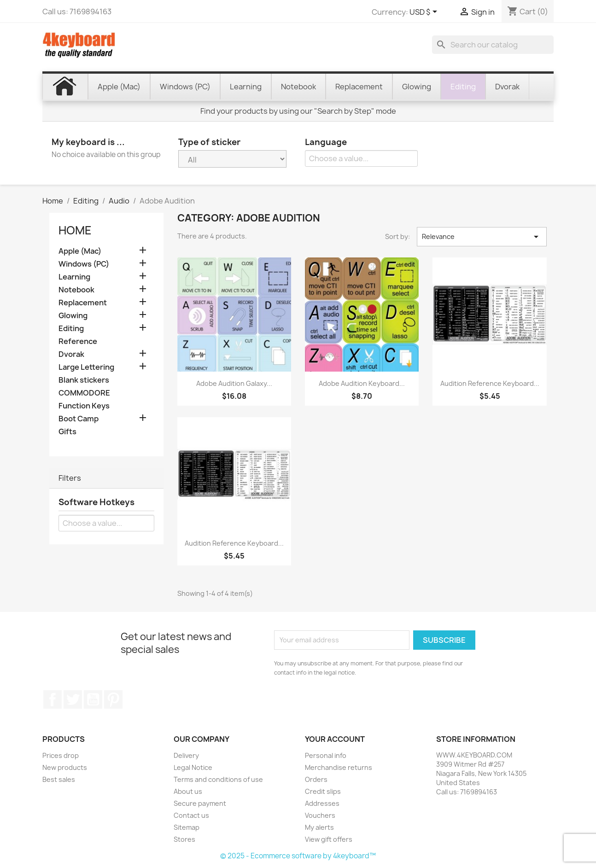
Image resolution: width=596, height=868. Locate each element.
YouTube (93, 699)
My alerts (319, 827)
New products (65, 767)
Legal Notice (193, 767)
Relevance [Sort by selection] (482, 237)
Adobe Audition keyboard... (362, 383)
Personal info (326, 755)
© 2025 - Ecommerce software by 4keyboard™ (298, 856)
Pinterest (113, 699)
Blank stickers (84, 380)
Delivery (186, 755)
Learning (74, 277)
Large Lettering (86, 367)
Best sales (59, 779)
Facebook (53, 699)
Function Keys (84, 406)
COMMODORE (84, 393)
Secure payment (200, 803)
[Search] (493, 45)
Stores (184, 839)
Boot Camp (79, 419)
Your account (335, 739)
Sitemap (187, 827)
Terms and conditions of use (218, 779)
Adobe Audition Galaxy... (234, 383)
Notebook (76, 290)
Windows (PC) (84, 264)
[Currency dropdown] (425, 12)
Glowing (73, 316)
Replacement (83, 303)
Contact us (191, 815)
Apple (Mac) (80, 251)
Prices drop (61, 755)
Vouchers (320, 815)
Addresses (322, 803)
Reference (78, 341)
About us (188, 791)
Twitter (73, 699)
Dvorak (71, 354)
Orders (316, 779)
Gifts (67, 432)
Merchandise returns (339, 767)
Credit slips (323, 791)
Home (75, 230)
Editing (71, 329)
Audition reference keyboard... (490, 383)
